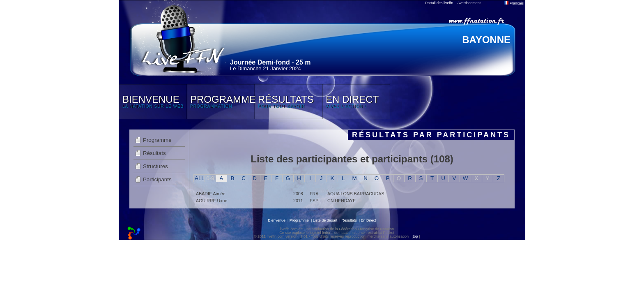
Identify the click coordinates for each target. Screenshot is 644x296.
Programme (157, 140)
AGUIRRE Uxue (212, 201)
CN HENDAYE (342, 201)
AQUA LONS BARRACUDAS (356, 194)
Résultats (154, 153)
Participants (157, 179)
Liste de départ (325, 220)
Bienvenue (277, 220)
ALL (200, 178)
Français (514, 3)
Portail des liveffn (439, 3)
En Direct (369, 220)
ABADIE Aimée (211, 194)
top (415, 236)
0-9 (210, 178)
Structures (155, 166)
